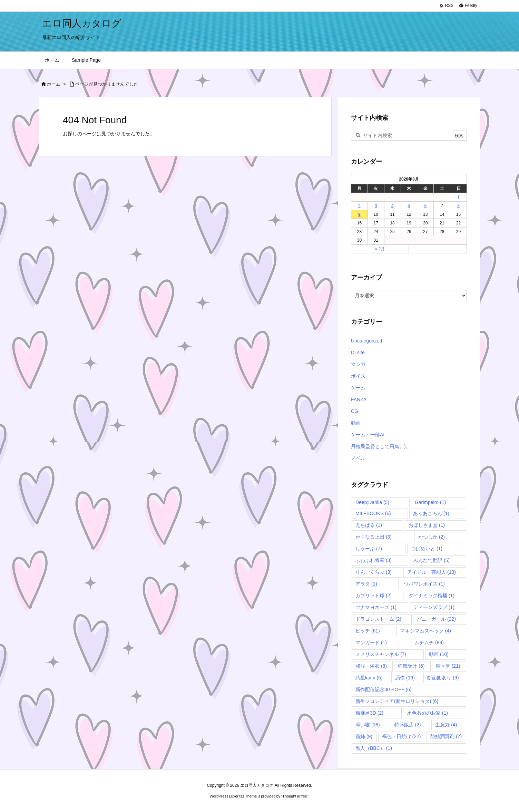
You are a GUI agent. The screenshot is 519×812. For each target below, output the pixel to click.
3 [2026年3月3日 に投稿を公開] (376, 206)
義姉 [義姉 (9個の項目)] (364, 736)
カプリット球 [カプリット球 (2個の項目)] (374, 596)
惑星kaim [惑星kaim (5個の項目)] (369, 678)
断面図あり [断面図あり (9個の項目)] (443, 678)
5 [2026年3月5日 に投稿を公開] (409, 206)
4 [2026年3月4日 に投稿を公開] (393, 206)
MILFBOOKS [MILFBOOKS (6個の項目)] (373, 513)
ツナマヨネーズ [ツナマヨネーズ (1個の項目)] (376, 607)
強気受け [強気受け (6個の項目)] (411, 666)
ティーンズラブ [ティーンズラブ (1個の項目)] (434, 607)
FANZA (359, 399)
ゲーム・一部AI (368, 435)
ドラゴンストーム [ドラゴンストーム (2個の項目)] (378, 619)
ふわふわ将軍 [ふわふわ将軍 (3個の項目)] (374, 560)
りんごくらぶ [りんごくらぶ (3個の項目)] (374, 572)
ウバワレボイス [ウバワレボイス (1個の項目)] (424, 584)
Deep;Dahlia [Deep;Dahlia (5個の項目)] (372, 502)
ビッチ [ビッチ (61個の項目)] (368, 631)
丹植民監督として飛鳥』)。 (381, 446)
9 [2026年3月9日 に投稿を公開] (359, 214)
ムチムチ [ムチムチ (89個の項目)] (429, 642)
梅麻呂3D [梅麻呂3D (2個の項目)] (369, 713)
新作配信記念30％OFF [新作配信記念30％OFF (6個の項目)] (384, 689)
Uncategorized (366, 341)
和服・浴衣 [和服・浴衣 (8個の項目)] (371, 666)
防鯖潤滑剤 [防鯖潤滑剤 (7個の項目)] (446, 736)
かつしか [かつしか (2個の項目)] (432, 537)
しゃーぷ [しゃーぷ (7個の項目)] (369, 549)
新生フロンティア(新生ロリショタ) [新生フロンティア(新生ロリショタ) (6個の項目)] (397, 701)
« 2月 (380, 249)
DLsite (358, 352)
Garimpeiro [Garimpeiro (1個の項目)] (430, 502)
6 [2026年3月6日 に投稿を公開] (425, 206)
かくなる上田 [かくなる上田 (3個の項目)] (374, 537)
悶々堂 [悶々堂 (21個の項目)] (448, 666)
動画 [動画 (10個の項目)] (439, 654)
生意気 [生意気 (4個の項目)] (446, 725)
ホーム (54, 84)
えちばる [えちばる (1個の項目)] (369, 525)
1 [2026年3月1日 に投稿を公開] (458, 197)
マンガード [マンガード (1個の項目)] (371, 642)
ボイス (358, 376)
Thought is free (295, 796)
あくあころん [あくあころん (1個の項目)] (431, 513)
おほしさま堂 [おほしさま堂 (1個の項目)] (427, 525)
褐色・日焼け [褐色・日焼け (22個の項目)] (402, 736)
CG (355, 411)
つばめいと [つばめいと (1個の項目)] (427, 549)
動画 (356, 423)
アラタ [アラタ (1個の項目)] (366, 584)
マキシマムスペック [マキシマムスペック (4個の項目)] (426, 631)
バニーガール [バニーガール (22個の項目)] (436, 619)
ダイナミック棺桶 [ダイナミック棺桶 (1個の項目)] (432, 596)
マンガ (358, 364)
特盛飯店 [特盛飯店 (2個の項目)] (408, 725)
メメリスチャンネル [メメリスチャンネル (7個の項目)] (381, 654)
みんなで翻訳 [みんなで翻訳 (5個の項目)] (432, 560)
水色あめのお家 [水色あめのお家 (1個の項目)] (427, 713)
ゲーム (358, 388)
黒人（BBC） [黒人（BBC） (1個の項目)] (374, 748)
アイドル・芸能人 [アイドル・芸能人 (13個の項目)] (432, 572)
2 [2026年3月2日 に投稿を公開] (359, 206)
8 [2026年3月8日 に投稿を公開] (458, 206)
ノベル (358, 458)
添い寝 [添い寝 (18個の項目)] (368, 725)
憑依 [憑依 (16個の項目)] (405, 678)
